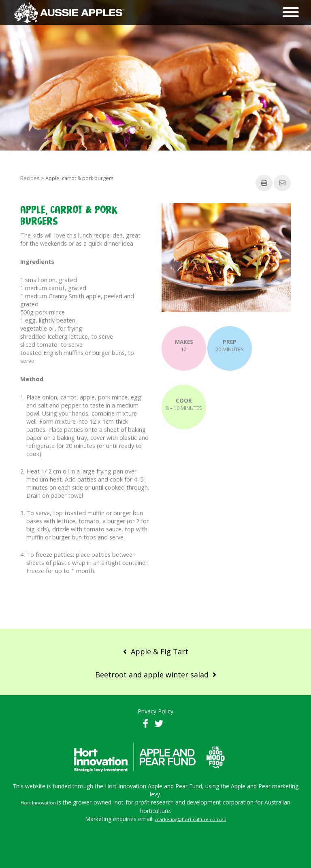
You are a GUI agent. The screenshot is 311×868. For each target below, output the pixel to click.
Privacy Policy (155, 711)
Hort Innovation (38, 803)
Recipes (30, 178)
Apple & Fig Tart (160, 652)
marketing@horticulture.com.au (191, 819)
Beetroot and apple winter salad (152, 675)
